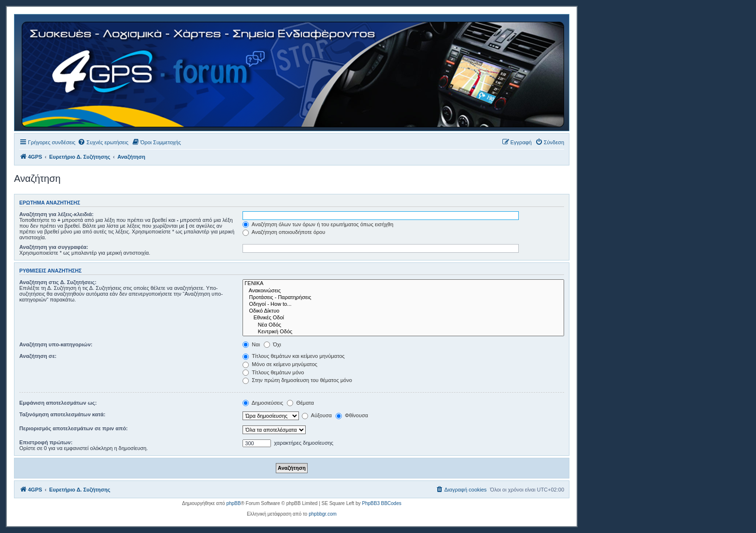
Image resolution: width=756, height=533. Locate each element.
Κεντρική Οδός (403, 332)
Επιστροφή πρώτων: (46, 442)
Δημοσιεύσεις (263, 403)
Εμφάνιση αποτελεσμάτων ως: (58, 403)
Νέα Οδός (403, 325)
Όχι (272, 344)
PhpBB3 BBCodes (382, 503)
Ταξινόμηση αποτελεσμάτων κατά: (62, 414)
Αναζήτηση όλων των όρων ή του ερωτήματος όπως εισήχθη (318, 224)
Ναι (251, 344)
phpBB (233, 503)
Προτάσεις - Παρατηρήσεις (403, 298)
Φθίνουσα (352, 415)
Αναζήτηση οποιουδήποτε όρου (284, 232)
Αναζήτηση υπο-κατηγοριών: (56, 344)
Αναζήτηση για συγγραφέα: (54, 247)
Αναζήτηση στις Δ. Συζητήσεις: (58, 282)
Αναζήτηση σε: (38, 356)
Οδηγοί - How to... (403, 304)
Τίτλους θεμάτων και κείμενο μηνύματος (294, 356)
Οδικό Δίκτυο (403, 311)
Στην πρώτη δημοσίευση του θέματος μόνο (297, 380)
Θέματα (300, 403)
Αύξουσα (317, 415)
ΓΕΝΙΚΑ (403, 284)
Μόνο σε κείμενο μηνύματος (280, 364)
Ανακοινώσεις (403, 291)
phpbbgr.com (323, 514)
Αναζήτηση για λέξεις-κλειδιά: (56, 214)
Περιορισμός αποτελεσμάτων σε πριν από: (74, 428)
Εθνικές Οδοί (403, 318)
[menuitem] (103, 142)
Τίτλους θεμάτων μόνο (273, 372)
